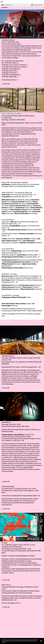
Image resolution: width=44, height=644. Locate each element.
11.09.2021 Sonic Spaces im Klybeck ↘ (15, 59)
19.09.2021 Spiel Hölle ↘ (10, 69)
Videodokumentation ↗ (10, 72)
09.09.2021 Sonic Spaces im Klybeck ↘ (15, 57)
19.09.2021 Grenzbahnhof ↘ (11, 67)
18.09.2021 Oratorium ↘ (10, 65)
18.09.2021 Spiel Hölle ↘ (10, 63)
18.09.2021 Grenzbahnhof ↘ (11, 61)
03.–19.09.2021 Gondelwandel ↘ (13, 53)
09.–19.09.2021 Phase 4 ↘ (10, 55)
